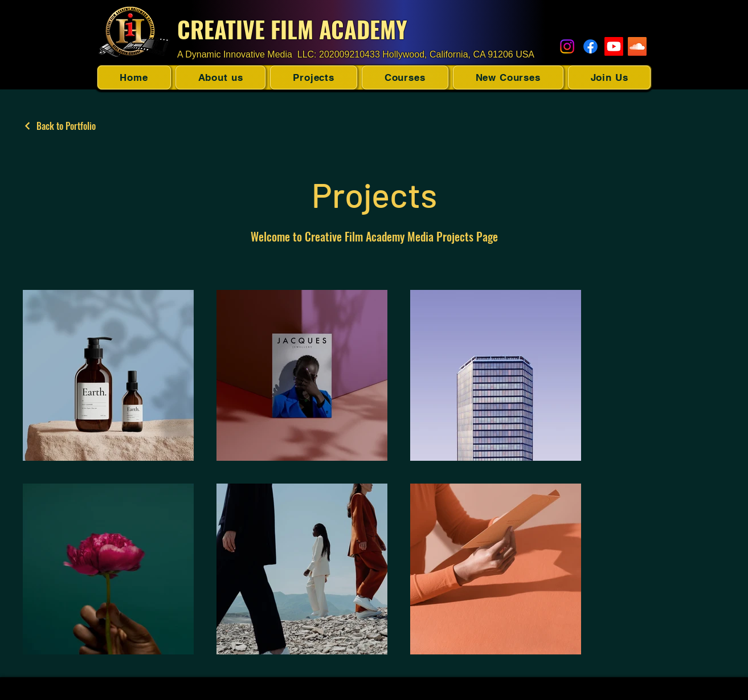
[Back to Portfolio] (59, 126)
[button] (314, 77)
